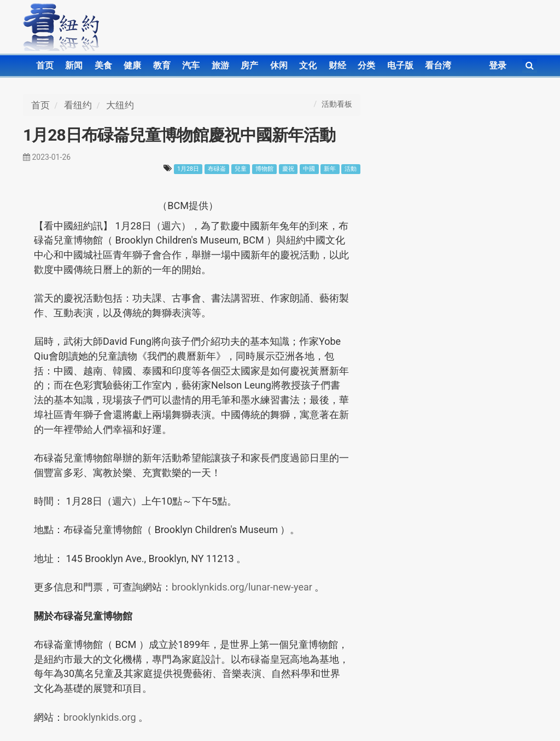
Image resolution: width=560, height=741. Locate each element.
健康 (132, 65)
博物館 (264, 169)
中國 (309, 169)
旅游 (220, 65)
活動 (351, 169)
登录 (498, 65)
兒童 (241, 169)
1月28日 (188, 169)
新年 (330, 169)
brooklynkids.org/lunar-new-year (243, 587)
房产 (249, 65)
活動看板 (337, 104)
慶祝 (288, 169)
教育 (162, 65)
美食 (103, 65)
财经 (337, 65)
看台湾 (438, 65)
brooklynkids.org (101, 717)
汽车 (191, 65)
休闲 (279, 65)
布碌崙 (217, 169)
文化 (308, 65)
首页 (45, 65)
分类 (366, 65)
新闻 (74, 65)
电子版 (400, 65)
